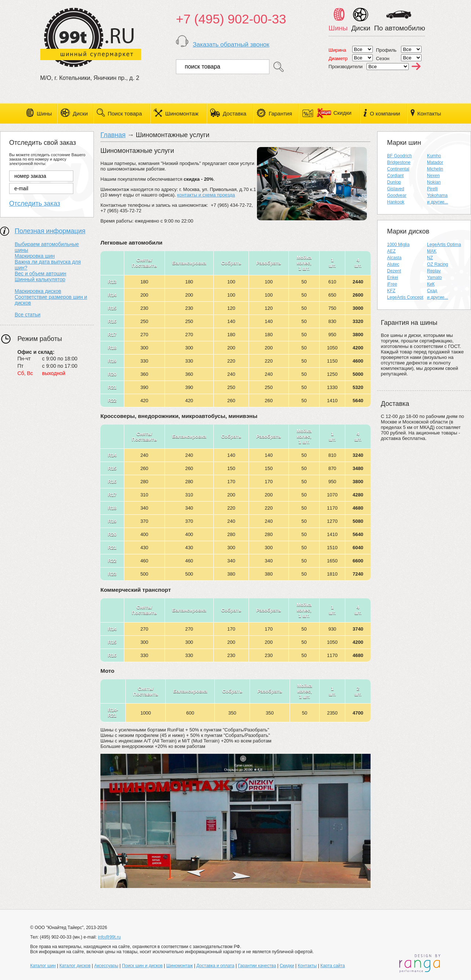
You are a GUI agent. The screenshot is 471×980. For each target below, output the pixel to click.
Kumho (434, 156)
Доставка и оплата (216, 966)
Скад (432, 291)
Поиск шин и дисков (142, 966)
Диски (80, 113)
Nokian (434, 182)
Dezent (394, 271)
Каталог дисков (75, 966)
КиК (431, 284)
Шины (44, 113)
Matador (435, 162)
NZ (430, 258)
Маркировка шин (35, 256)
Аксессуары (106, 966)
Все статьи (27, 315)
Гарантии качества (257, 966)
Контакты (429, 113)
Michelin (435, 169)
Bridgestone (399, 162)
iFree (392, 284)
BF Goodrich (399, 156)
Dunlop (394, 182)
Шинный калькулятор (40, 279)
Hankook (396, 202)
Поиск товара (125, 113)
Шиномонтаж (182, 113)
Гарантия (280, 113)
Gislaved (396, 189)
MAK (432, 251)
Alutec (393, 264)
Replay (434, 271)
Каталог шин (43, 966)
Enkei (393, 278)
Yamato (434, 278)
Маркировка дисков (38, 291)
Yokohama (437, 195)
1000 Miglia (398, 245)
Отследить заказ (35, 203)
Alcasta (394, 258)
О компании (385, 113)
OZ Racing (437, 264)
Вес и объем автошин (41, 274)
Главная (113, 135)
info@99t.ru (109, 937)
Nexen (433, 176)
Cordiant (395, 176)
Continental (398, 169)
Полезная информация (50, 231)
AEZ (391, 251)
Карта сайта (333, 966)
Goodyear (397, 195)
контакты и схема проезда (206, 195)
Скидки (334, 113)
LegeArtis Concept (405, 297)
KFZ (391, 291)
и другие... (437, 202)
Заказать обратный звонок (231, 45)
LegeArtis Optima (444, 245)
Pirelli (432, 189)
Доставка (235, 113)
